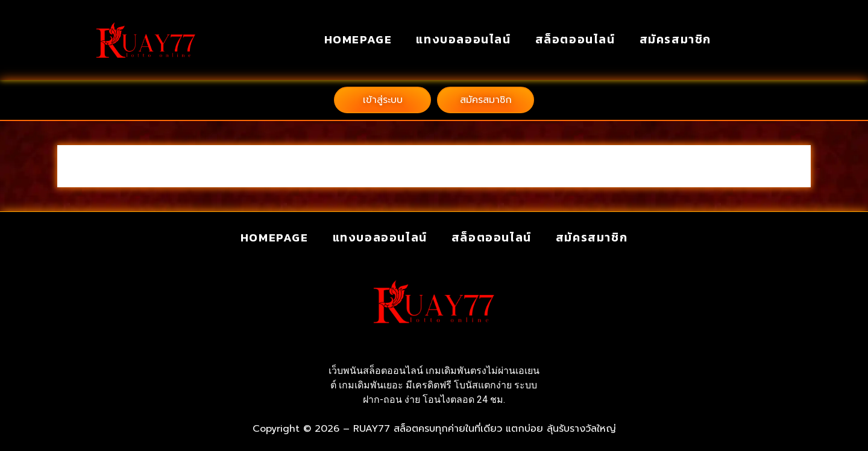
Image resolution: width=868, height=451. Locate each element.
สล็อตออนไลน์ (575, 39)
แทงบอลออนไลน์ (463, 39)
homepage (358, 39)
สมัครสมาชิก (675, 39)
